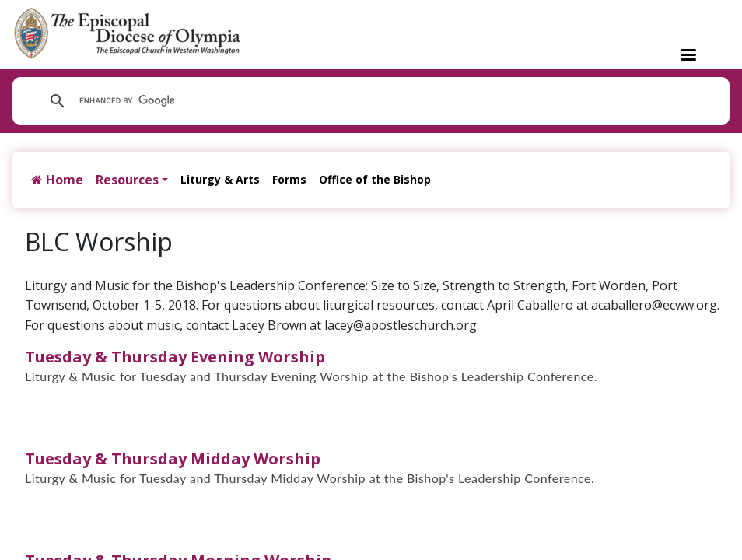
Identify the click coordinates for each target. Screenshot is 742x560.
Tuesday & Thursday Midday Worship (173, 458)
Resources (127, 180)
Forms (289, 179)
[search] (287, 101)
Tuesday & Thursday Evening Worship (175, 357)
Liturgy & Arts (220, 179)
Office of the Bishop (375, 179)
